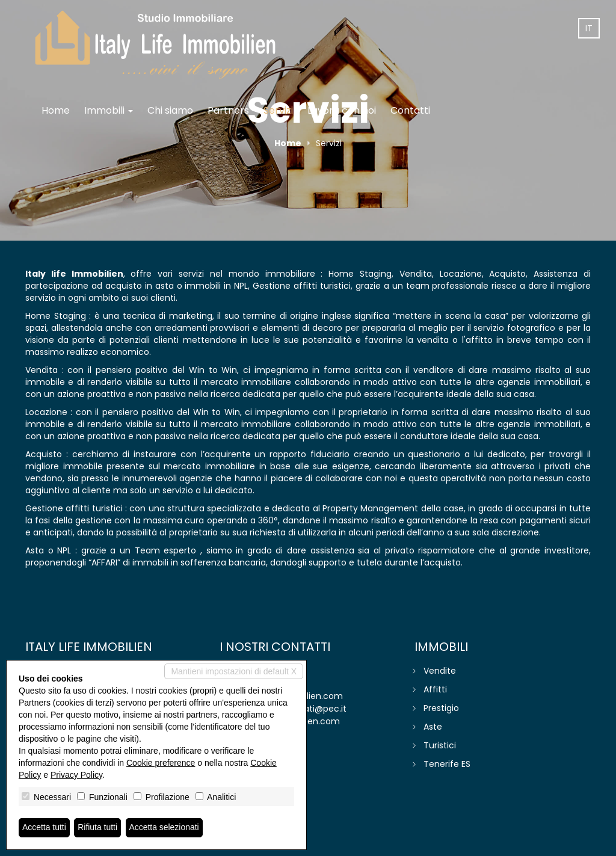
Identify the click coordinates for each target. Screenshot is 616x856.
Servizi (278, 110)
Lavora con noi (342, 110)
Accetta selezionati (165, 828)
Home (56, 110)
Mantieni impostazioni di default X (234, 671)
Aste (433, 727)
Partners (228, 110)
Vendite (440, 671)
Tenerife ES (447, 764)
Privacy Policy (76, 775)
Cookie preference (161, 763)
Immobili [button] (109, 110)
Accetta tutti (44, 828)
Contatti (410, 110)
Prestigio (441, 708)
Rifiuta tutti (98, 828)
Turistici (440, 745)
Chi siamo (170, 110)
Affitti (435, 689)
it (589, 28)
